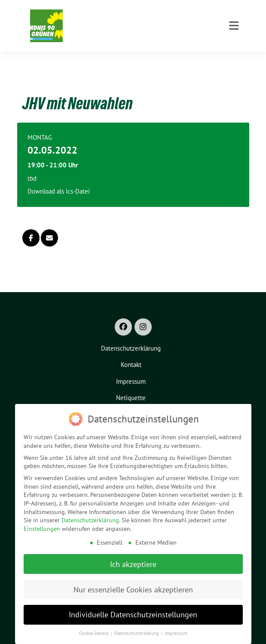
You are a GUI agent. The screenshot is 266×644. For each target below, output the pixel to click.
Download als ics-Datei (59, 178)
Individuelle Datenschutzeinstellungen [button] (133, 614)
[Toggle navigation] (234, 61)
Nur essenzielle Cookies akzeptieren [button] (133, 589)
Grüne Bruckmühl (105, 18)
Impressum (176, 633)
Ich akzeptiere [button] (133, 563)
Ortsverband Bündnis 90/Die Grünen (136, 30)
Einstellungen (42, 528)
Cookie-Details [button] (95, 633)
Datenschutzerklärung (90, 520)
